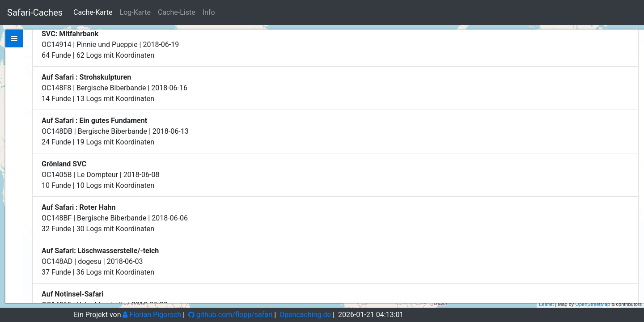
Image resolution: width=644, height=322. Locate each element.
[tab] (14, 38)
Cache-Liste (177, 12)
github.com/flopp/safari (230, 315)
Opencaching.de (305, 315)
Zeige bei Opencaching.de (116, 87)
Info (209, 12)
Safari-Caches (35, 13)
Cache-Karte (93, 12)
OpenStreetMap (593, 304)
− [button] (632, 51)
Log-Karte (135, 12)
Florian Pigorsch (152, 315)
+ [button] (632, 37)
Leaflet (546, 304)
